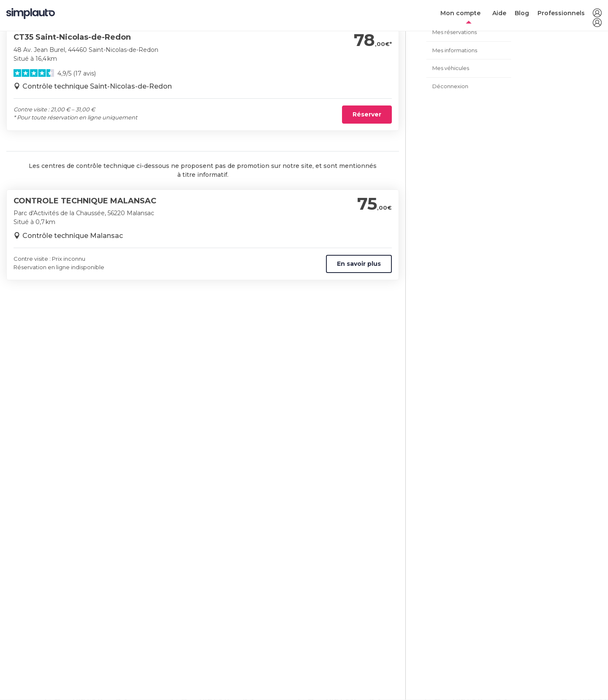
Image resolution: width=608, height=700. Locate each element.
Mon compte (460, 13)
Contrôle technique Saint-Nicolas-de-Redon (97, 86)
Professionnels (561, 13)
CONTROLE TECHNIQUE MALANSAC (85, 201)
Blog (522, 13)
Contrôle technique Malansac (73, 236)
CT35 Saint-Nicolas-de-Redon (72, 37)
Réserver (367, 114)
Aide (499, 13)
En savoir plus (359, 264)
